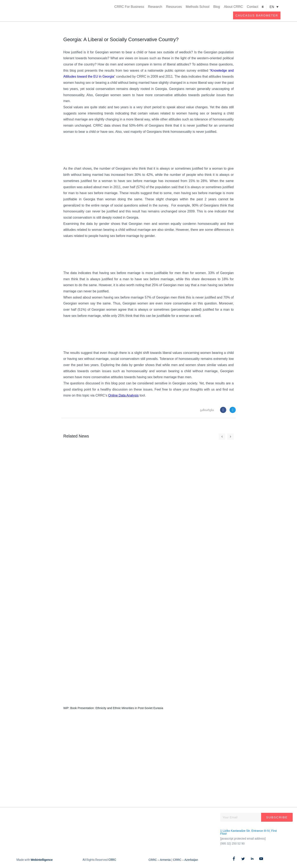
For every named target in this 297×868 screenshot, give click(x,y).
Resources (174, 7)
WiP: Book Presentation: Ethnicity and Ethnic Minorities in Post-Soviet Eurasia (113, 708)
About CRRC (233, 7)
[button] (263, 7)
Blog (217, 7)
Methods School (198, 7)
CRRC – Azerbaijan (186, 860)
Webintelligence (42, 860)
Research (155, 7)
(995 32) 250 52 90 (232, 843)
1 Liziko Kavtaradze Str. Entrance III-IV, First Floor (249, 832)
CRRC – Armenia (160, 860)
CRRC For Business (129, 7)
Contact (253, 7)
